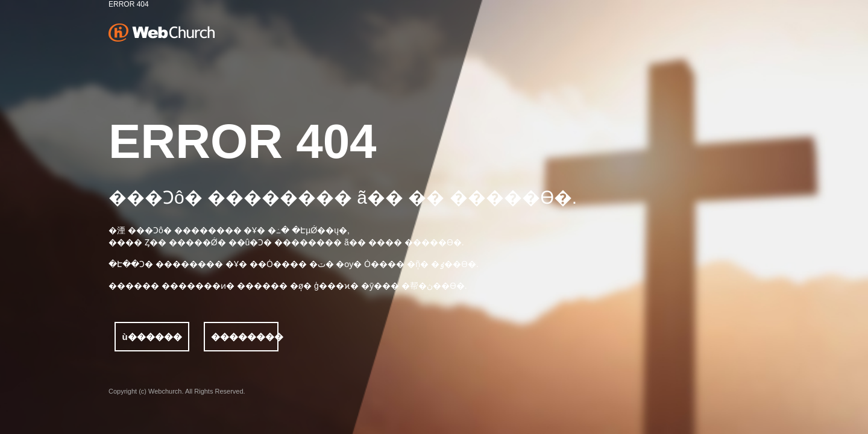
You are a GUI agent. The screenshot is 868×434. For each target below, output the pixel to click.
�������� (245, 337)
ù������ (152, 337)
